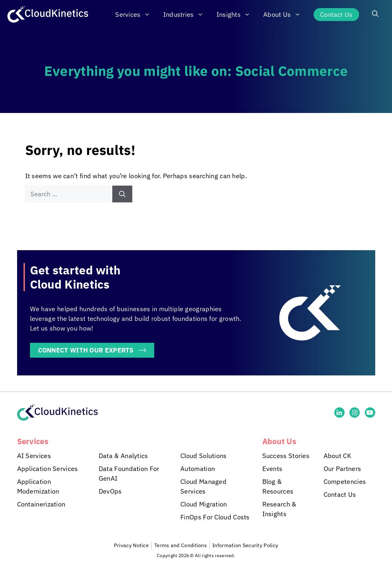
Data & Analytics (123, 456)
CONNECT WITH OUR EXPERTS (86, 350)
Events (272, 469)
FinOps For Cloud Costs (215, 517)
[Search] (122, 194)
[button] (375, 15)
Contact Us (336, 14)
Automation (198, 469)
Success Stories (286, 456)
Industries (187, 15)
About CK (337, 456)
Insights (237, 15)
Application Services (48, 469)
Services (136, 15)
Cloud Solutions (204, 456)
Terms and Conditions (181, 545)
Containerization (41, 504)
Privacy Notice (131, 545)
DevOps (110, 491)
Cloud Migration (204, 504)
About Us (285, 15)
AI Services (34, 456)
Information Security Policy (245, 545)
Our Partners (342, 469)
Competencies (345, 481)
